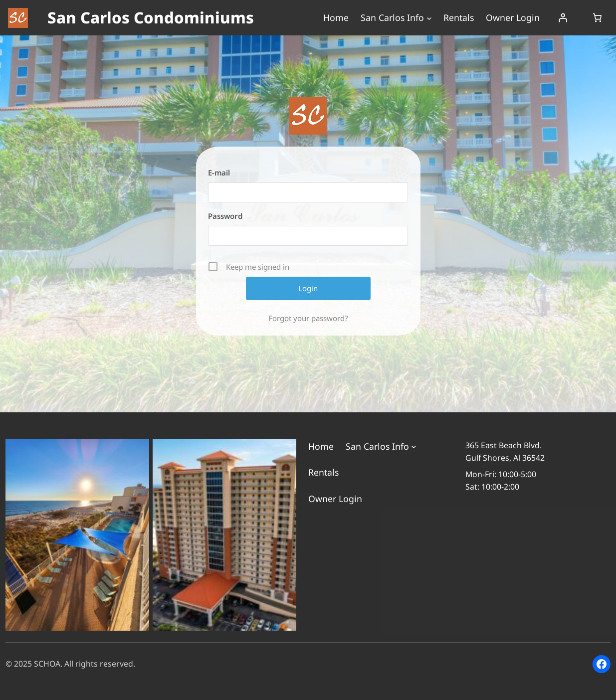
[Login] (563, 18)
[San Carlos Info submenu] (429, 18)
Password (225, 216)
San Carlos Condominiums (151, 17)
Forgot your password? (308, 318)
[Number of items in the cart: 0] (597, 18)
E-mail (219, 173)
